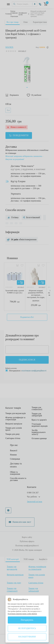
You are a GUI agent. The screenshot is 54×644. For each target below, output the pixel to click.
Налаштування (27, 637)
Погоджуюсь (27, 620)
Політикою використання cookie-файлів (22, 614)
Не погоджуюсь (27, 628)
